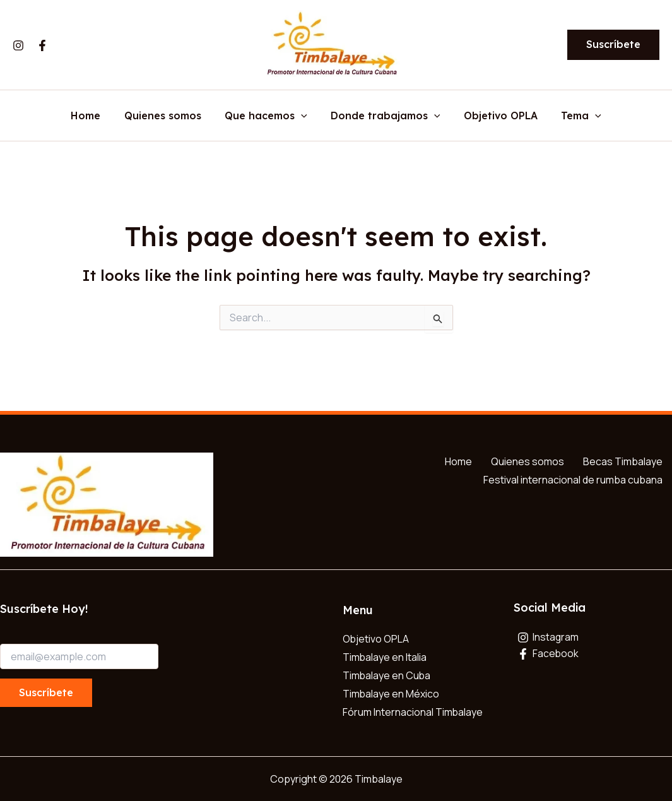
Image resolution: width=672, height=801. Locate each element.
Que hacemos (268, 116)
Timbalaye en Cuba (387, 675)
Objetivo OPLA (496, 116)
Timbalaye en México (391, 694)
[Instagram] (18, 45)
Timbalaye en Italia (385, 657)
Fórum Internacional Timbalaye (413, 712)
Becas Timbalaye (623, 461)
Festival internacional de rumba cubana (573, 480)
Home (94, 116)
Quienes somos (168, 116)
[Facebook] (42, 45)
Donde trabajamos (384, 116)
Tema (573, 116)
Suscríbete (46, 692)
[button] (613, 45)
